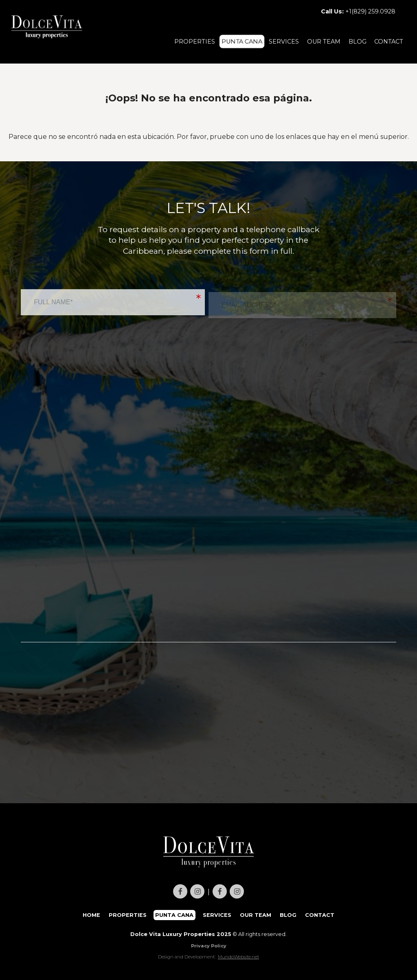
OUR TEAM (324, 42)
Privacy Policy (209, 946)
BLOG (358, 42)
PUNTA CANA (242, 42)
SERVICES (284, 42)
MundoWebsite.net (238, 957)
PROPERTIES (195, 42)
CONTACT (389, 42)
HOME (91, 915)
